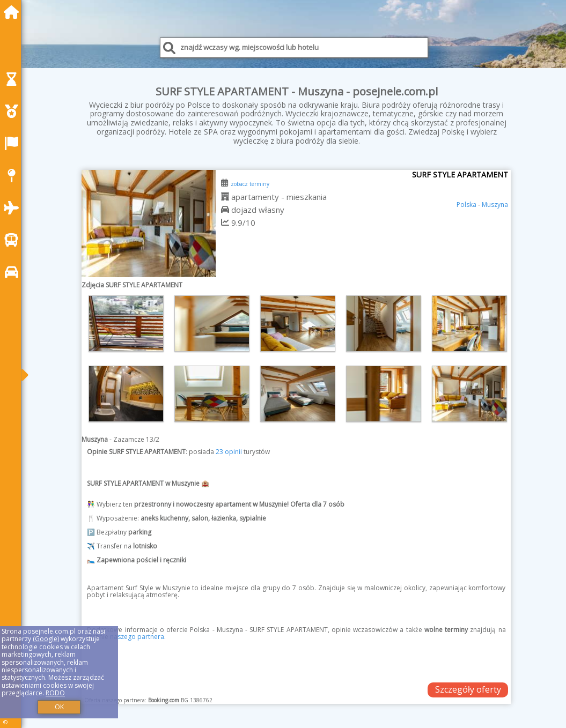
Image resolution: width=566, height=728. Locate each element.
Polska (466, 205)
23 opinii (229, 452)
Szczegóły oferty (468, 689)
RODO (55, 693)
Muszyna (495, 205)
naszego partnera (137, 637)
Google (46, 639)
